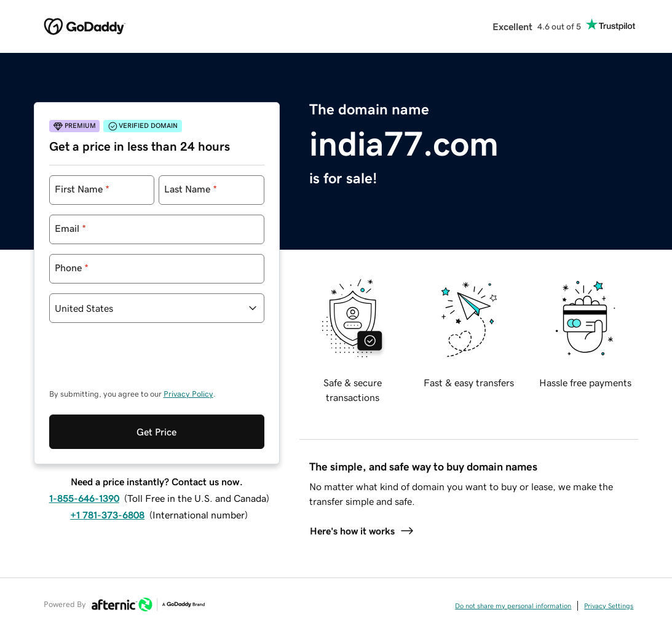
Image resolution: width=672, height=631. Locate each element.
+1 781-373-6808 (107, 515)
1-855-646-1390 (84, 498)
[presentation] (143, 362)
